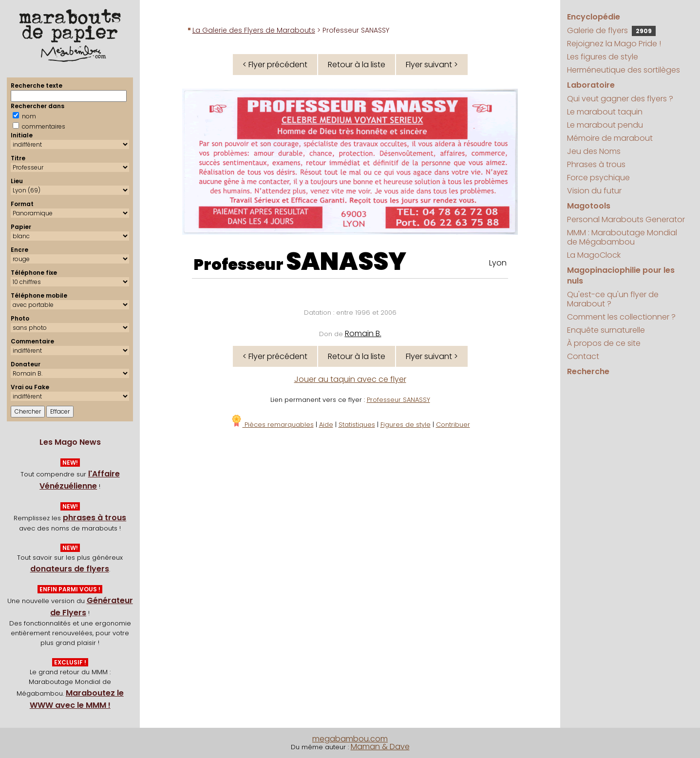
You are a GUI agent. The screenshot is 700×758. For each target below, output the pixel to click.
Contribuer (453, 425)
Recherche (588, 371)
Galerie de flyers (611, 30)
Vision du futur (594, 191)
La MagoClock (594, 255)
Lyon (498, 263)
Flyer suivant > (432, 65)
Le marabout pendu (605, 125)
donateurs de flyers (70, 569)
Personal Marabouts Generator (626, 219)
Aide (326, 425)
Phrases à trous (596, 164)
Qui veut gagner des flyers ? (620, 99)
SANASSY (346, 262)
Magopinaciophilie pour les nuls (621, 275)
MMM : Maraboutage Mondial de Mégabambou (622, 237)
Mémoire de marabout (610, 138)
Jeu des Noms (594, 151)
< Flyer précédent (275, 65)
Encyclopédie (594, 17)
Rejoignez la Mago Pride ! (614, 44)
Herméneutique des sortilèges (624, 70)
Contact (583, 356)
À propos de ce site (604, 343)
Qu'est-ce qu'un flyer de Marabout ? (613, 299)
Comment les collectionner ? (621, 317)
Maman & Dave (380, 747)
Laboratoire (591, 85)
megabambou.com (350, 739)
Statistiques (357, 425)
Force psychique (598, 178)
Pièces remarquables (272, 425)
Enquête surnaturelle (606, 330)
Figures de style (406, 425)
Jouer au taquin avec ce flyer (350, 379)
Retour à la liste (357, 65)
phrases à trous (95, 518)
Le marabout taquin (605, 112)
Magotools (589, 206)
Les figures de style (603, 57)
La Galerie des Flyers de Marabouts (254, 30)
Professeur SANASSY (398, 400)
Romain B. (363, 333)
